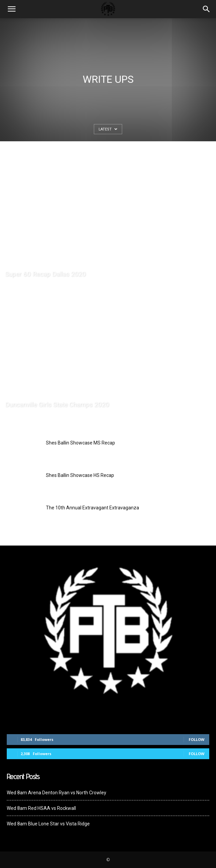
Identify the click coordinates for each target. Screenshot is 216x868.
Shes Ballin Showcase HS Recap (80, 475)
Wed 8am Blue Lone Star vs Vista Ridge (48, 824)
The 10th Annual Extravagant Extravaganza (92, 508)
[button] (207, 9)
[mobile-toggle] (11, 9)
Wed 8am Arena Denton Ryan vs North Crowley (57, 793)
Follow (197, 739)
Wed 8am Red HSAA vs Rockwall (41, 808)
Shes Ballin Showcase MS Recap (80, 443)
